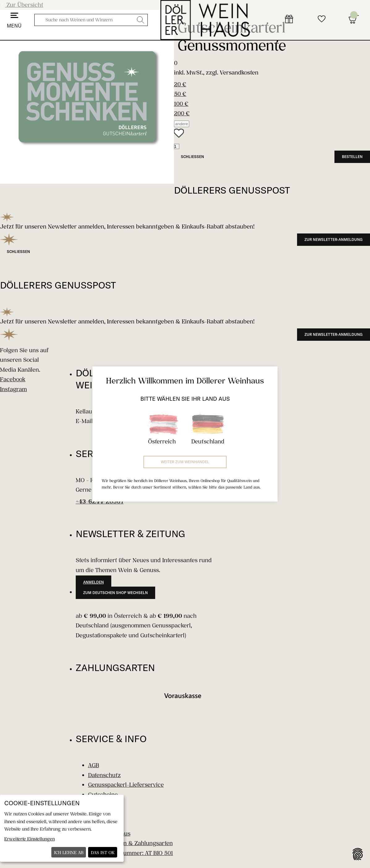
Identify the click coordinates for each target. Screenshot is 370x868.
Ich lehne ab (69, 852)
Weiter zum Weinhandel (185, 462)
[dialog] (62, 828)
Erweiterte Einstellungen (30, 839)
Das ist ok (103, 852)
